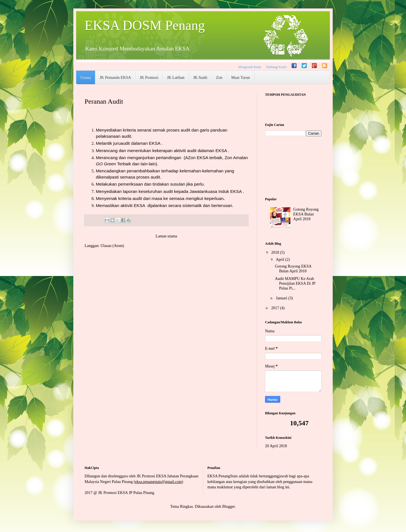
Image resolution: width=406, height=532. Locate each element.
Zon (219, 78)
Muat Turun (241, 78)
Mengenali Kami (250, 67)
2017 (276, 308)
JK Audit (200, 78)
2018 (276, 252)
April (280, 260)
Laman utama (166, 236)
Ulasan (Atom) (112, 246)
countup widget (293, 107)
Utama (86, 78)
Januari (282, 298)
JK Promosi (149, 78)
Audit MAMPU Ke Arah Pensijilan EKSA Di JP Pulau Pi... (295, 283)
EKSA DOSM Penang (145, 25)
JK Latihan (176, 78)
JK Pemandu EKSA (115, 78)
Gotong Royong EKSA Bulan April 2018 (306, 214)
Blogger (228, 507)
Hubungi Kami (276, 67)
